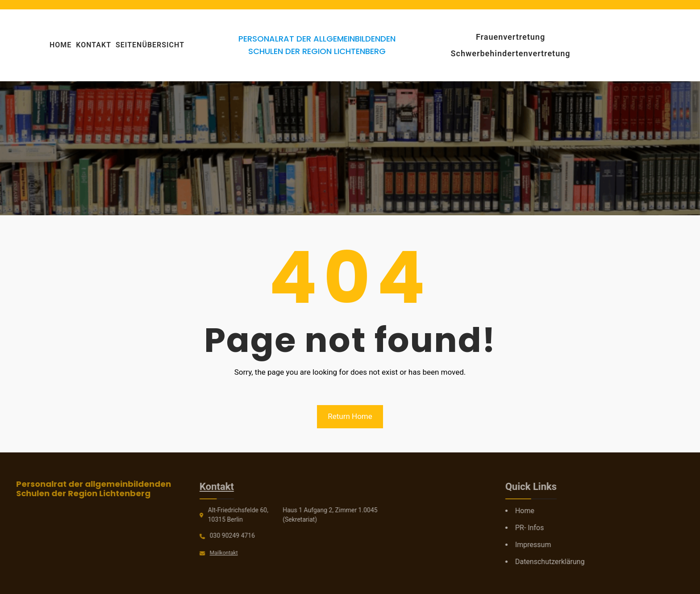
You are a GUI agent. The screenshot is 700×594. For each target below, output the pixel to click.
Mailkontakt (192, 553)
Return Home (350, 416)
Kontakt (185, 487)
